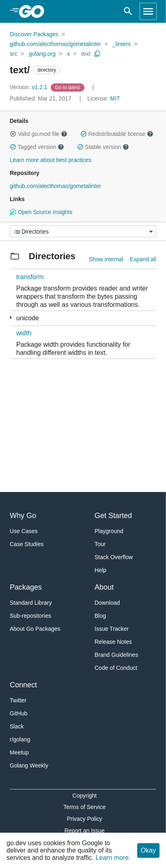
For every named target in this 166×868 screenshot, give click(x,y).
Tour (100, 544)
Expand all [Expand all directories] (143, 259)
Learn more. (113, 858)
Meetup (19, 752)
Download (107, 603)
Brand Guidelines (116, 655)
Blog (100, 616)
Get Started (113, 516)
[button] (13, 134)
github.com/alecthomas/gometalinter (55, 44)
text (86, 54)
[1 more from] (11, 318)
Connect (23, 685)
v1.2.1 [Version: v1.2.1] (29, 87)
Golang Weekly (29, 765)
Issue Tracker (112, 629)
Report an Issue (85, 831)
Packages (26, 587)
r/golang (20, 739)
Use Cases (24, 531)
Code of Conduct (116, 668)
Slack (17, 726)
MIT (115, 98)
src (14, 54)
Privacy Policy (85, 819)
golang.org (42, 54)
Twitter (18, 700)
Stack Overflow (114, 557)
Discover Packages (34, 34)
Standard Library (31, 603)
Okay (148, 850)
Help (100, 570)
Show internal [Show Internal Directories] (106, 259)
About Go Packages (35, 629)
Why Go (23, 516)
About (104, 587)
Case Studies (27, 544)
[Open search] (128, 11)
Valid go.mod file (39, 134)
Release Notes (113, 642)
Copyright (84, 796)
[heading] (34, 11)
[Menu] (83, 231)
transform (30, 277)
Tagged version (37, 147)
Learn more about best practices (51, 160)
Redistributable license (117, 134)
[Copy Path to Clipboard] (97, 54)
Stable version (103, 147)
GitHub (19, 713)
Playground (109, 531)
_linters (122, 44)
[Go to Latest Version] (68, 87)
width (24, 333)
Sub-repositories (30, 616)
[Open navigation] (148, 11)
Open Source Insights (41, 212)
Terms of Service (84, 807)
